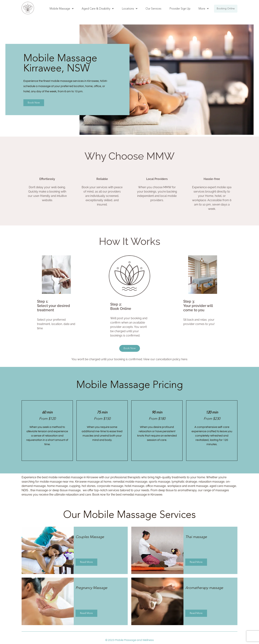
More (204, 9)
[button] (62, 9)
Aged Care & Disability (98, 9)
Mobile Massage (62, 9)
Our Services (153, 9)
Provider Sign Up (180, 9)
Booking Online (226, 9)
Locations (130, 9)
